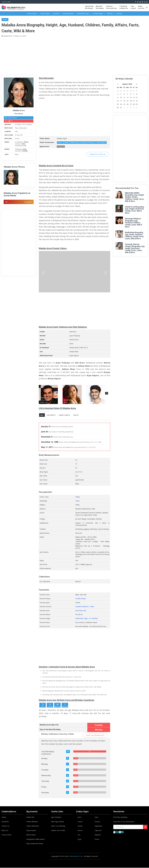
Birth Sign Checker (58, 822)
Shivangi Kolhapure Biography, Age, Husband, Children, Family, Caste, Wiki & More (133, 223)
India (16, 131)
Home (4, 817)
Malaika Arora (19, 110)
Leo (79, 835)
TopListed (133, 7)
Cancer (80, 831)
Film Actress (19, 114)
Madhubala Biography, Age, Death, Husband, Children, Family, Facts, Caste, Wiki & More (135, 235)
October (19, 124)
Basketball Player (83, 13)
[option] (51, 394)
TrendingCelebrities (124, 7)
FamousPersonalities (112, 7)
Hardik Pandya (81, 599)
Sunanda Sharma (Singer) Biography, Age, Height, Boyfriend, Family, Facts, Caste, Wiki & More (135, 248)
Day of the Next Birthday (50, 730)
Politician (110, 13)
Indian (77, 501)
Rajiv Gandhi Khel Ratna (35, 844)
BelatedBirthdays (100, 7)
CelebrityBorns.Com (76, 856)
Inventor (119, 13)
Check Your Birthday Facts (95, 735)
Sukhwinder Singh (81, 619)
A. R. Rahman (93, 619)
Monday (45, 764)
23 (16, 124)
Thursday (45, 781)
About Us (5, 831)
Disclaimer (5, 822)
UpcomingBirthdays (89, 7)
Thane (17, 128)
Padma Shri (30, 817)
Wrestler (56, 13)
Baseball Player (68, 13)
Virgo (79, 839)
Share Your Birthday (58, 826)
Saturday (45, 793)
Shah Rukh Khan (81, 611)
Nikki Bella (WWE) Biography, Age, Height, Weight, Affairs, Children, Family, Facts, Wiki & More (135, 197)
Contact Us (5, 826)
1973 (24, 124)
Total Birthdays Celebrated (48, 753)
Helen (92, 607)
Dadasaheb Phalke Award (35, 839)
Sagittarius (98, 826)
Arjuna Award (31, 831)
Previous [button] (42, 393)
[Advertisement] (64, 56)
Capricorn (98, 831)
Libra (96, 817)
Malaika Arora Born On (49, 725)
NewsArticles (141, 7)
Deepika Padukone (82, 607)
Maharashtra (23, 128)
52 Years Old (19, 135)
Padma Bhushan (32, 822)
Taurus (80, 822)
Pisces (97, 839)
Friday (44, 787)
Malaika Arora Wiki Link (98, 154)
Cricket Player (32, 13)
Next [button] (107, 393)
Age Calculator (56, 817)
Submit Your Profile (58, 831)
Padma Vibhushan (33, 826)
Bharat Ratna (31, 835)
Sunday (44, 759)
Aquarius (98, 835)
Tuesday (29, 124)
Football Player (98, 13)
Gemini (80, 826)
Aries (79, 817)
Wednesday (46, 776)
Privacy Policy (6, 835)
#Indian (5, 20)
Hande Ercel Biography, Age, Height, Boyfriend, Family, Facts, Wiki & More (135, 210)
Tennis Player (45, 13)
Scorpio (17, 139)
